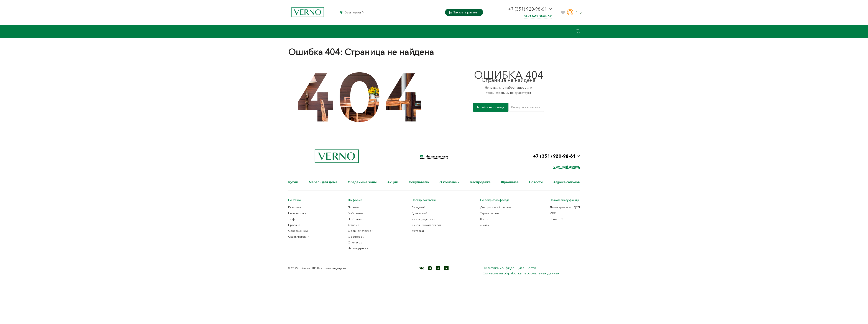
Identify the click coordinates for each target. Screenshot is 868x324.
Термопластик (490, 213)
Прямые (353, 207)
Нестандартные (358, 248)
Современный (298, 231)
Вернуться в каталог (526, 107)
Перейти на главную (491, 107)
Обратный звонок (567, 167)
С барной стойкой (361, 231)
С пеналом (355, 242)
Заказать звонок (538, 16)
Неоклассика (297, 213)
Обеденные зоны (362, 182)
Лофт (292, 219)
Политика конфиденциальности (509, 268)
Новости (536, 182)
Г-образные (356, 213)
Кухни (293, 182)
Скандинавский (299, 237)
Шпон (484, 219)
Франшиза (510, 182)
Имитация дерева (423, 219)
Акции (393, 182)
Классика (294, 207)
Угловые (353, 225)
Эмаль (485, 225)
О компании (450, 182)
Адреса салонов (567, 182)
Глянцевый (419, 207)
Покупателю (419, 182)
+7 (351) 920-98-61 (528, 9)
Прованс (294, 225)
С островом (356, 237)
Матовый (418, 231)
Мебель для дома (323, 182)
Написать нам (434, 156)
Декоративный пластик (496, 207)
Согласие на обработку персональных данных (521, 273)
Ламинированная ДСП (565, 207)
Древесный (419, 213)
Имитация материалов (427, 225)
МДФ (553, 213)
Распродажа (480, 182)
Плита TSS (556, 219)
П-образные (356, 219)
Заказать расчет (463, 12)
